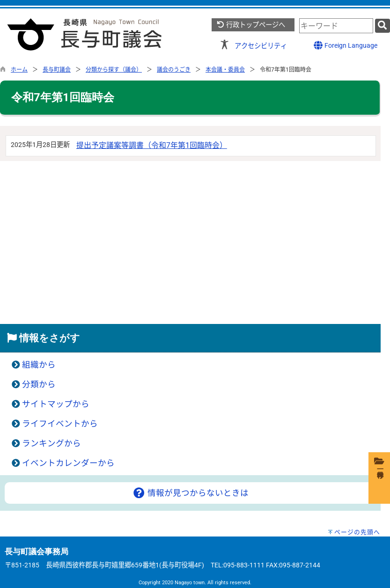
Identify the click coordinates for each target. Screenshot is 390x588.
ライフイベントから (60, 424)
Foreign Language (345, 45)
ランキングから (52, 443)
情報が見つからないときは (190, 493)
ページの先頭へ (357, 532)
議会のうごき (174, 70)
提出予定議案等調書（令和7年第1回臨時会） (152, 145)
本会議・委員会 (225, 70)
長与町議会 (57, 70)
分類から (39, 384)
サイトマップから (56, 404)
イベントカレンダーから (68, 463)
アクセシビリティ (261, 46)
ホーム (19, 70)
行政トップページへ (251, 25)
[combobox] (336, 26)
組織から (39, 365)
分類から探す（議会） (114, 70)
